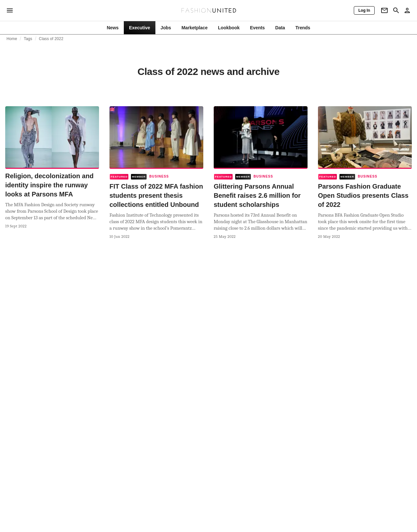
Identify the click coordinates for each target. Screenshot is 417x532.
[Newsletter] (384, 10)
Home (12, 39)
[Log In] (364, 10)
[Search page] (396, 10)
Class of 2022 (51, 39)
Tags (28, 39)
